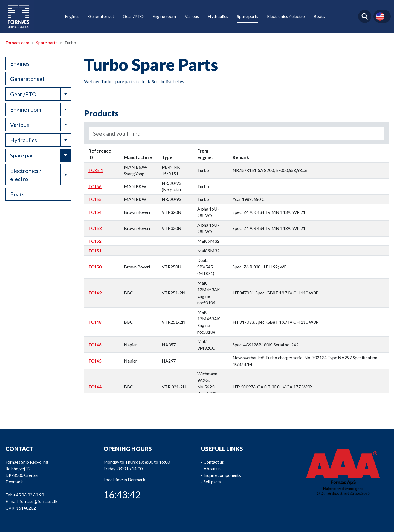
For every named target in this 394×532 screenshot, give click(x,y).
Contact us (214, 462)
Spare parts (248, 16)
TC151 (95, 251)
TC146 (95, 345)
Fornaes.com (17, 43)
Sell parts (212, 482)
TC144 (95, 387)
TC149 (95, 293)
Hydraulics (218, 16)
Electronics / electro (286, 16)
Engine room (164, 16)
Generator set (101, 16)
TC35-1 (96, 170)
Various (192, 16)
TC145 (95, 361)
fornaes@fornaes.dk (38, 501)
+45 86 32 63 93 (28, 495)
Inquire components (222, 475)
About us (212, 468)
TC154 (95, 212)
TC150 (95, 267)
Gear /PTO (133, 16)
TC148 (95, 322)
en (380, 16)
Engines (72, 16)
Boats (319, 16)
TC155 (95, 199)
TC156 (95, 186)
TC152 (95, 241)
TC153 (95, 228)
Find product (365, 16)
